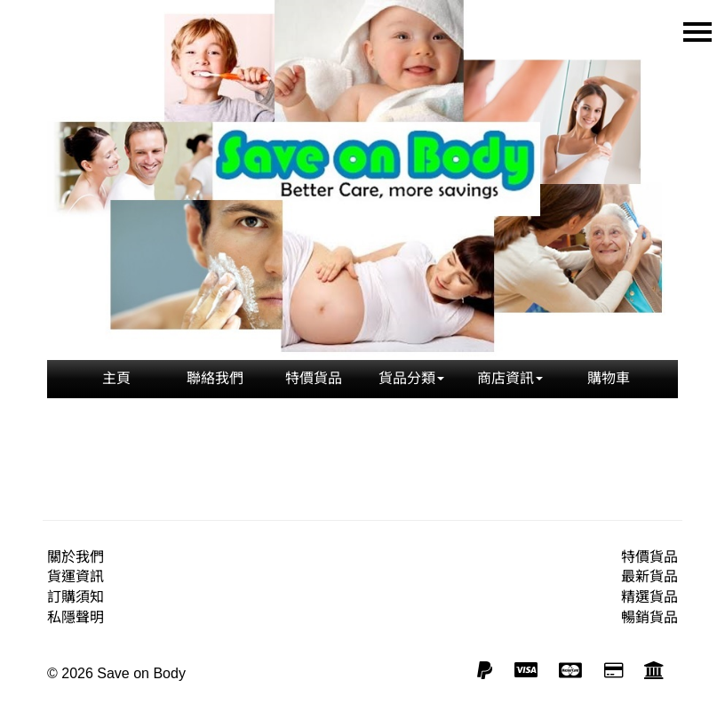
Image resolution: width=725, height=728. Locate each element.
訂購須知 (76, 597)
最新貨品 (649, 576)
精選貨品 (649, 597)
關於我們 (76, 557)
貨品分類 (411, 378)
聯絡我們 (215, 378)
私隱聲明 (76, 617)
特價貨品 (314, 378)
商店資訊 (510, 378)
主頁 (116, 378)
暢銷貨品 (649, 617)
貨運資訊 (76, 576)
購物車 (609, 378)
